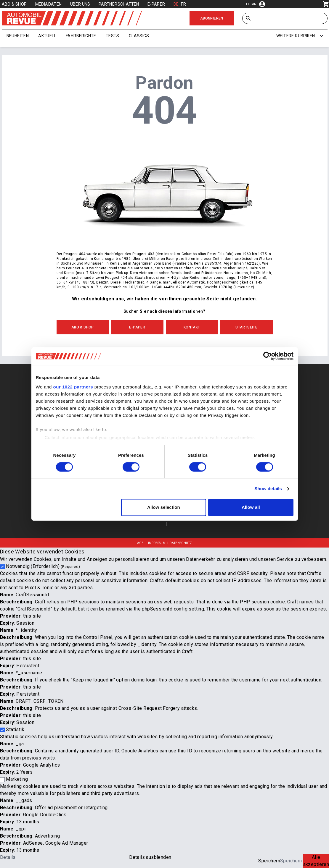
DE (176, 4)
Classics (139, 36)
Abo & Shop (14, 4)
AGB (141, 543)
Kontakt (192, 327)
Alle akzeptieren (316, 861)
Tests (113, 36)
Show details (268, 489)
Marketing (17, 779)
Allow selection (164, 507)
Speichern (269, 861)
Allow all (251, 507)
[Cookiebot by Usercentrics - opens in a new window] (268, 356)
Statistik (15, 729)
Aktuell (47, 36)
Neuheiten (18, 36)
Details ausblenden (150, 857)
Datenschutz (181, 543)
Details (8, 857)
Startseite (246, 327)
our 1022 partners (73, 387)
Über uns (80, 4)
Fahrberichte (81, 36)
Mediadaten (49, 4)
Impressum (157, 543)
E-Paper (156, 4)
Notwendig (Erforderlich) (43, 566)
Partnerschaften (119, 4)
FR (183, 4)
